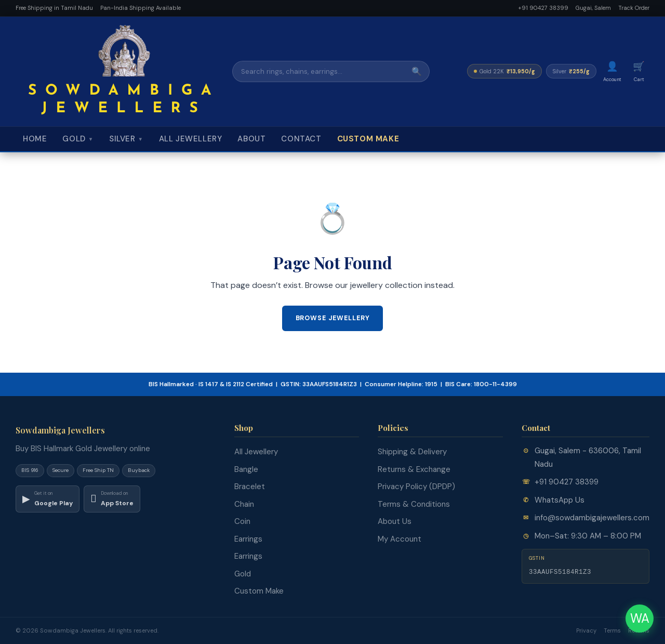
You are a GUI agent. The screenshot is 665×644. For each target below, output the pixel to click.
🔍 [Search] (417, 71)
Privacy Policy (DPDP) (416, 487)
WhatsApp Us (560, 500)
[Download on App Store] (112, 499)
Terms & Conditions (414, 504)
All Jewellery (191, 139)
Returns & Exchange (414, 469)
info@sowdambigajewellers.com (592, 518)
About (251, 139)
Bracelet (250, 487)
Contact (301, 139)
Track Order (634, 8)
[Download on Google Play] (48, 499)
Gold (78, 139)
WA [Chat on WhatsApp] (640, 618)
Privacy (586, 630)
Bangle (246, 469)
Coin (242, 521)
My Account (400, 539)
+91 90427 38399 (543, 8)
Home (35, 139)
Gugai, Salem (593, 8)
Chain (244, 504)
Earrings (248, 539)
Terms (612, 630)
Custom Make (368, 139)
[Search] (318, 71)
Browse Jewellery (333, 318)
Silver (126, 139)
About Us (395, 521)
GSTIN (537, 558)
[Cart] (639, 71)
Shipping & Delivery (412, 452)
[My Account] (612, 71)
